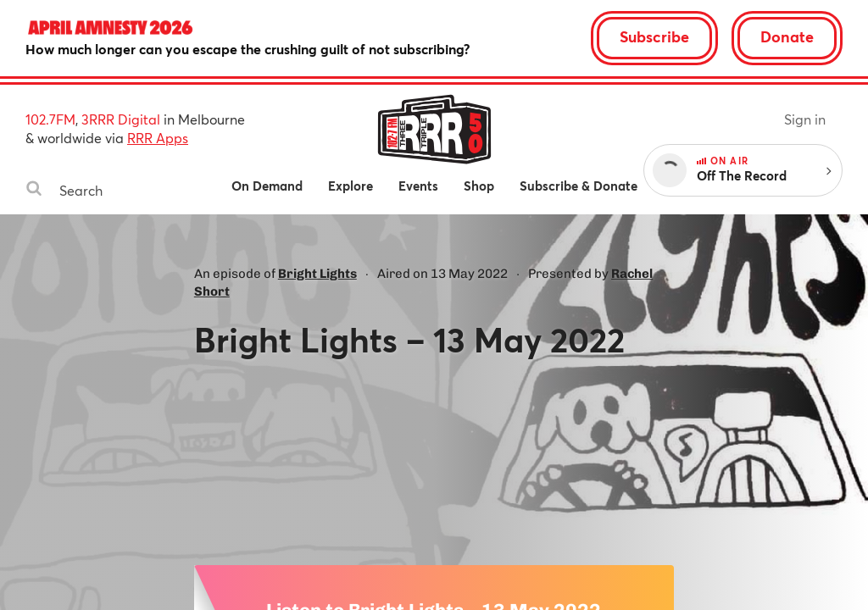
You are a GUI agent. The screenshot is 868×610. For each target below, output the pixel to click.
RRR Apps (158, 138)
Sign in (805, 119)
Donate (787, 36)
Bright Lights (317, 274)
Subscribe (654, 36)
